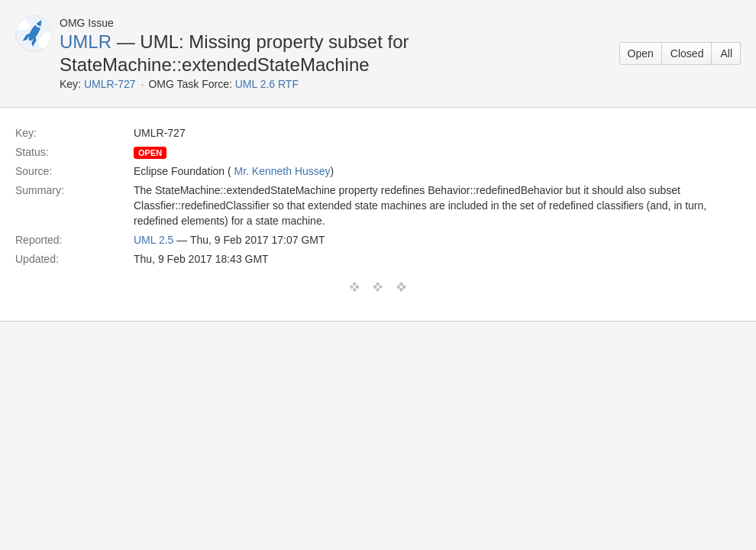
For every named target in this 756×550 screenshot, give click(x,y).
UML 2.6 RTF (267, 84)
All (726, 53)
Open (641, 53)
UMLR (86, 42)
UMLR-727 (110, 84)
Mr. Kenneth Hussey (283, 171)
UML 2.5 (153, 240)
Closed (687, 53)
